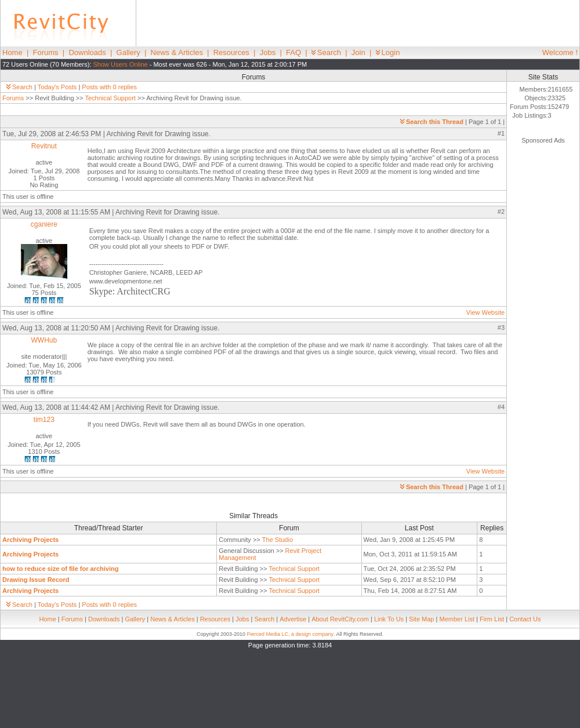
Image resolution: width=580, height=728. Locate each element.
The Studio (278, 540)
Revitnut (44, 146)
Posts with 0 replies (109, 87)
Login (388, 52)
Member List (457, 619)
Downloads (87, 52)
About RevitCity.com (340, 619)
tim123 (44, 420)
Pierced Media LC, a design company (290, 634)
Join (358, 52)
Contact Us (525, 619)
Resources (231, 52)
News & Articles (177, 52)
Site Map (421, 619)
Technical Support (110, 98)
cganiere (44, 224)
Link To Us (389, 619)
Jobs (268, 52)
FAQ (293, 52)
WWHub (44, 340)
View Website (485, 312)
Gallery (128, 52)
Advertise (293, 619)
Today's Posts (57, 87)
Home (12, 52)
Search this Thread (432, 122)
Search (326, 52)
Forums (46, 52)
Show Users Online (121, 64)
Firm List (492, 619)
